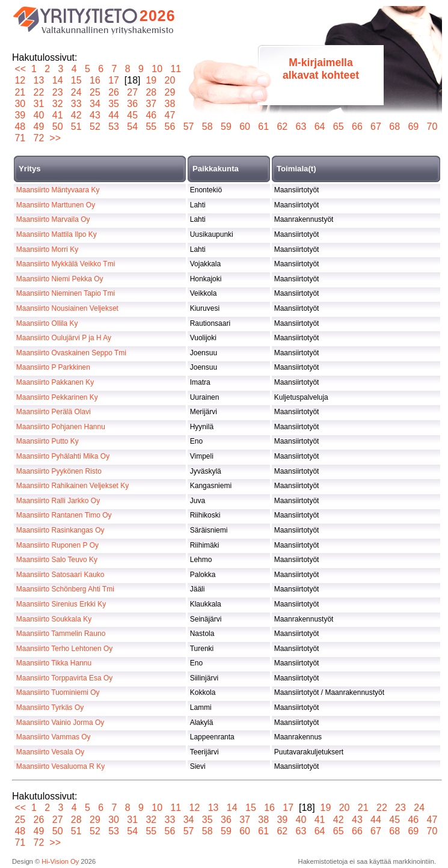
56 (170, 127)
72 (39, 138)
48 (20, 127)
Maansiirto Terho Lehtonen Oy (65, 649)
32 (57, 104)
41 (57, 115)
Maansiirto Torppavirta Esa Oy (65, 678)
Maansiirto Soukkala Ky (54, 619)
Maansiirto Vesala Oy (50, 752)
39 (20, 115)
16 (95, 80)
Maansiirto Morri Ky (47, 249)
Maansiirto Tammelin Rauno (61, 634)
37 (151, 104)
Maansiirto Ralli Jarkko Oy (58, 501)
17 (114, 80)
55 (151, 127)
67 (376, 127)
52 (95, 127)
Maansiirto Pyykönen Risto (59, 471)
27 (133, 92)
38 (170, 104)
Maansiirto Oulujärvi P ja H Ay (64, 338)
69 (413, 127)
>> (55, 138)
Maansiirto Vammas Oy (54, 737)
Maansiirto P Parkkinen (53, 367)
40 (39, 115)
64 (320, 127)
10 (157, 69)
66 (357, 127)
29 (170, 92)
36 (133, 104)
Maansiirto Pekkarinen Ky (57, 397)
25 (95, 92)
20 (170, 80)
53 (114, 127)
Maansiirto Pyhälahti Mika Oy (63, 456)
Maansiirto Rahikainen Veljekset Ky (72, 486)
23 (57, 92)
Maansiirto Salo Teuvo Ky (57, 560)
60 (245, 127)
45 (133, 115)
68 (395, 127)
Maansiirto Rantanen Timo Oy (64, 515)
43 (95, 115)
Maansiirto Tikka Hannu (54, 663)
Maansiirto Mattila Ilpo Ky (57, 234)
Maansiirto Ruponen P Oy (57, 545)
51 (76, 127)
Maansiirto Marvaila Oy (53, 219)
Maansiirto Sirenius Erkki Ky (61, 604)
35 (114, 104)
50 (57, 127)
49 (39, 127)
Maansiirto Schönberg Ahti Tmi (65, 589)
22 (39, 92)
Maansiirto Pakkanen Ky (55, 382)
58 (207, 127)
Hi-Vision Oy (60, 861)
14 (57, 80)
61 (264, 127)
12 (20, 80)
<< (20, 69)
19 (151, 80)
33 (76, 104)
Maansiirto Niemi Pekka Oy (60, 279)
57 (189, 127)
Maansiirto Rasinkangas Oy (60, 530)
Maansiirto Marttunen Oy (56, 205)
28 (151, 92)
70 (432, 127)
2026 (158, 16)
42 (76, 115)
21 (20, 92)
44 (114, 115)
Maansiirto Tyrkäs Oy (50, 708)
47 (170, 115)
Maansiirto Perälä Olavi (54, 412)
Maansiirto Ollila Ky (47, 323)
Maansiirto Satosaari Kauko (60, 575)
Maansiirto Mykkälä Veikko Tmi (66, 264)
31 (39, 104)
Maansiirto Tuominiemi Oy (58, 692)
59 (226, 127)
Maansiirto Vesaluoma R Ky (60, 766)
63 (301, 127)
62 (282, 127)
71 (20, 138)
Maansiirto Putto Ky (48, 441)
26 (114, 92)
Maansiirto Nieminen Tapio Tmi (66, 293)
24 (76, 92)
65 (338, 127)
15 (76, 80)
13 (39, 80)
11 (176, 69)
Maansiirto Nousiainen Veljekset (67, 308)
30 (20, 104)
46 (151, 115)
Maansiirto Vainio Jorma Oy (60, 723)
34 (95, 104)
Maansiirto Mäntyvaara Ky (58, 190)
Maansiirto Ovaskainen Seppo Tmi (71, 353)
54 (133, 127)
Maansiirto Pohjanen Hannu (61, 427)
